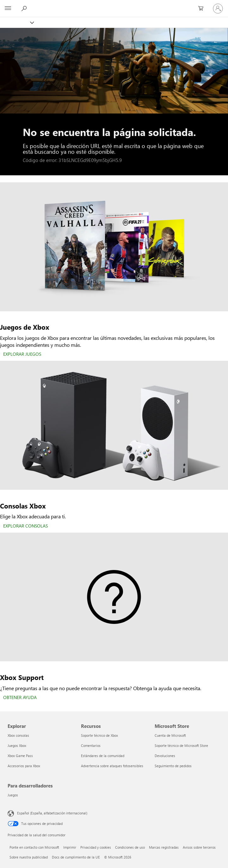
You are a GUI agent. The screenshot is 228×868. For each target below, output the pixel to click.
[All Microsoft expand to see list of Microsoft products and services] (8, 9)
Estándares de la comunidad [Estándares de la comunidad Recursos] (103, 756)
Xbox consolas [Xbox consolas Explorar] (18, 735)
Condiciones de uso (130, 847)
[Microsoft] (114, 5)
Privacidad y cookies (96, 847)
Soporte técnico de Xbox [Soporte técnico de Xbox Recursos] (99, 735)
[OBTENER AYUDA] (20, 698)
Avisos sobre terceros (199, 847)
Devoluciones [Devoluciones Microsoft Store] (165, 756)
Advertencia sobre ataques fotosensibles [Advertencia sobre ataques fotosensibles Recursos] (112, 766)
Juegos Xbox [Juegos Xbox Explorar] (17, 745)
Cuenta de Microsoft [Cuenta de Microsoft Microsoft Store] (170, 735)
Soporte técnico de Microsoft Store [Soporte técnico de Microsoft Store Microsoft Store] (181, 745)
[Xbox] (17, 22)
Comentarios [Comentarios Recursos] (91, 745)
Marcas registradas (164, 847)
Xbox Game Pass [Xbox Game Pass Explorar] (20, 756)
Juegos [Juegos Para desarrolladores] (13, 795)
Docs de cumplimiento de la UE (76, 857)
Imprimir (70, 847)
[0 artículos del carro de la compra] (203, 9)
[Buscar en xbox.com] (25, 8)
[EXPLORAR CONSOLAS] (25, 526)
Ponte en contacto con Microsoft (34, 847)
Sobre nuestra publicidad (29, 857)
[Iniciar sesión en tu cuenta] (218, 9)
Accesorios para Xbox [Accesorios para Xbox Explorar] (24, 766)
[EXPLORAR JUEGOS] (22, 354)
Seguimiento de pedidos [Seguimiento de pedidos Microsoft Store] (173, 766)
